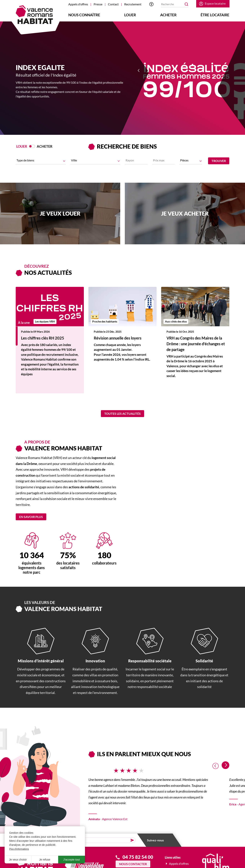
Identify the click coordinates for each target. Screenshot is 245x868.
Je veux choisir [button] (18, 860)
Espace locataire (214, 4)
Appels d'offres (78, 4)
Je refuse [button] (45, 860)
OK (185, 4)
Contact (113, 4)
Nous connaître (84, 15)
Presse (98, 4)
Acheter (168, 15)
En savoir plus (31, 519)
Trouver (219, 161)
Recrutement (133, 4)
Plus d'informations (19, 849)
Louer (130, 15)
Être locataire (215, 15)
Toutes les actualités (122, 416)
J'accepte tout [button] (72, 860)
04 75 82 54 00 (138, 859)
